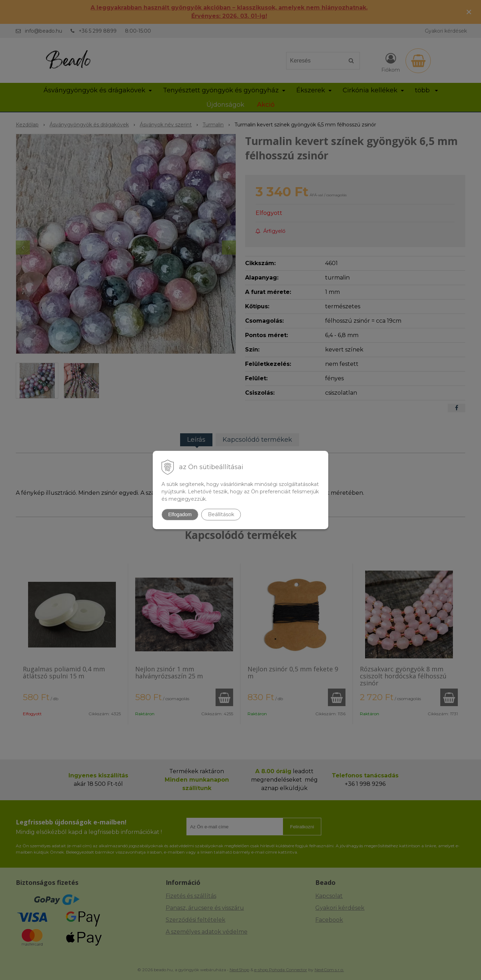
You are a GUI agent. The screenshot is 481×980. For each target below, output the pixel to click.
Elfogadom (180, 514)
